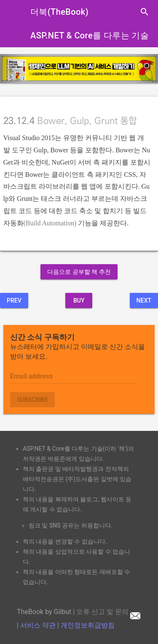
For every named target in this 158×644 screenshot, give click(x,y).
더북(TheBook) (59, 12)
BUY (79, 300)
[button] (12, 69)
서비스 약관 (38, 625)
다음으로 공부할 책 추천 (79, 272)
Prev (14, 300)
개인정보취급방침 (88, 625)
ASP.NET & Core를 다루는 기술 (90, 35)
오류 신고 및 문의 (108, 612)
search (145, 12)
